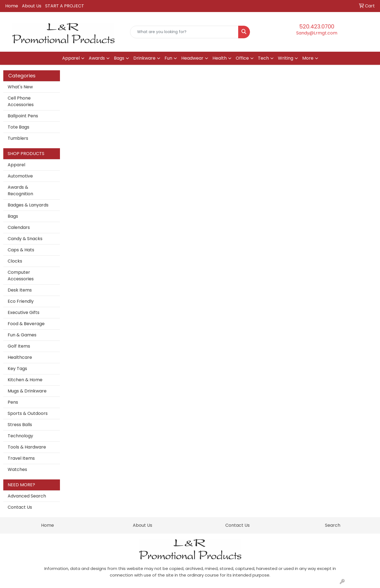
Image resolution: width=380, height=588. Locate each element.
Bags (13, 216)
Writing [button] (286, 58)
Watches (17, 469)
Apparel (16, 165)
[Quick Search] (184, 32)
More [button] (308, 58)
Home (12, 6)
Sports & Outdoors (28, 413)
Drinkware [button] (144, 58)
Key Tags (17, 369)
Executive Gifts (24, 312)
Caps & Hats (21, 250)
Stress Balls (20, 425)
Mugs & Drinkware (27, 391)
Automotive (20, 176)
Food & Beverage (26, 324)
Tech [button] (263, 58)
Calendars (19, 227)
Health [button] (220, 58)
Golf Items (19, 346)
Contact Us (20, 507)
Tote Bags (18, 127)
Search (333, 525)
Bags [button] (119, 58)
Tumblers (18, 138)
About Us (32, 6)
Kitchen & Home (25, 380)
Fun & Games (22, 335)
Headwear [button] (192, 58)
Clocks (15, 261)
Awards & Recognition (20, 190)
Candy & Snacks (25, 239)
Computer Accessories (21, 276)
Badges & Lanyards (28, 205)
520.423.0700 (317, 27)
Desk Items (20, 290)
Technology (20, 436)
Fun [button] (168, 58)
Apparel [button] (71, 58)
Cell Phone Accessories (21, 101)
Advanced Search (27, 496)
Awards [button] (97, 58)
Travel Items (21, 458)
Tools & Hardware (27, 447)
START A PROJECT (65, 6)
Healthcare (20, 357)
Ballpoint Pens (23, 116)
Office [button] (242, 58)
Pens (13, 402)
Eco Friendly (21, 301)
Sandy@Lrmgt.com (317, 33)
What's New (20, 87)
